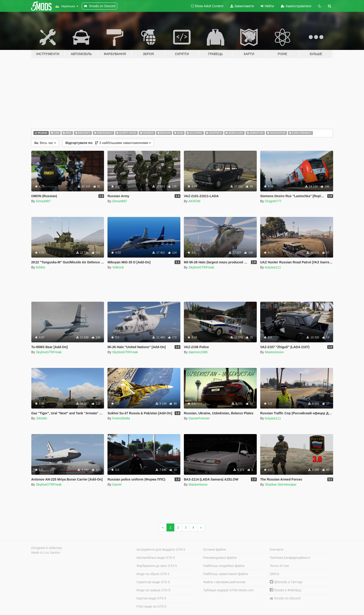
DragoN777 (273, 201)
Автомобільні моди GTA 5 (156, 558)
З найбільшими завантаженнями (108, 143)
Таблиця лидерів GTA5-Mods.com (228, 590)
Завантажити (242, 6)
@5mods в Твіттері (286, 582)
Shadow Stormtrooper (281, 484)
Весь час (45, 143)
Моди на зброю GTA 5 (153, 574)
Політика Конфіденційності (290, 558)
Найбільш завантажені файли (226, 574)
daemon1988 (198, 352)
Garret (117, 484)
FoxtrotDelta (121, 418)
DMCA (275, 574)
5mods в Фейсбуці (285, 590)
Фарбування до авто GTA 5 (157, 566)
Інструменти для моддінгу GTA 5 (161, 550)
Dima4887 (43, 201)
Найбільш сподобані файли (224, 566)
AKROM (194, 201)
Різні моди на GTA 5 (151, 606)
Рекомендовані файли (220, 558)
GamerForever (199, 418)
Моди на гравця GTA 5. (154, 590)
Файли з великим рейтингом (224, 582)
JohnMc (42, 418)
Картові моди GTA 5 (151, 598)
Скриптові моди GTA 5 (153, 582)
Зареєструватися (296, 6)
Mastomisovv (274, 352)
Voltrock (118, 267)
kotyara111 (273, 267)
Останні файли (214, 550)
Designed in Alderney (47, 548)
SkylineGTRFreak (201, 267)
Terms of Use (279, 566)
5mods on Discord (285, 598)
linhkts (41, 267)
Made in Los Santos (46, 553)
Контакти (276, 550)
